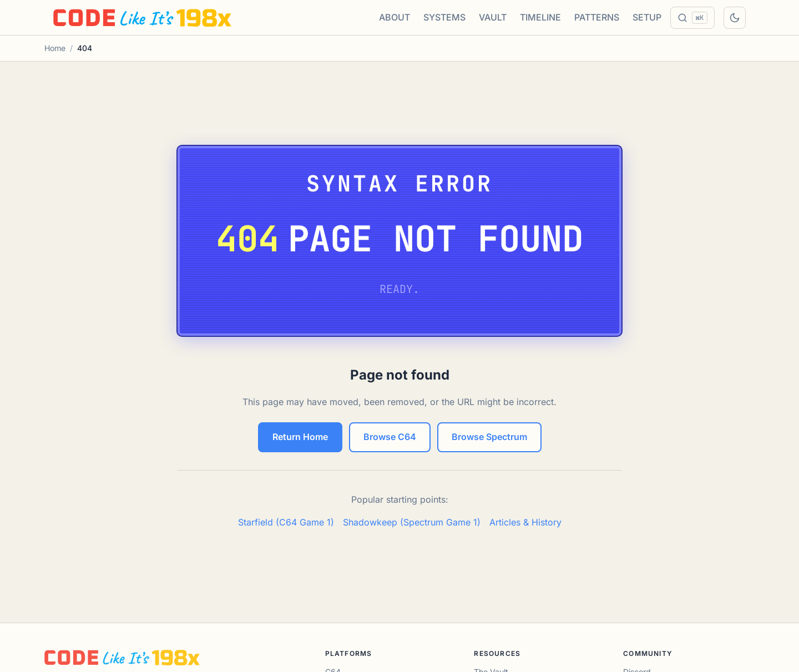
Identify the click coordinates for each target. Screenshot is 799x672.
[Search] (692, 18)
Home (55, 48)
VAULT (493, 17)
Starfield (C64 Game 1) (286, 522)
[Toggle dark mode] (735, 18)
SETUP (647, 17)
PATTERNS (597, 17)
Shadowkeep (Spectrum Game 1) (412, 522)
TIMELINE (540, 17)
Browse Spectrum (489, 437)
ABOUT (395, 17)
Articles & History (525, 522)
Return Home (300, 437)
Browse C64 (390, 437)
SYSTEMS (444, 17)
